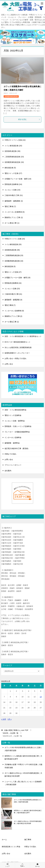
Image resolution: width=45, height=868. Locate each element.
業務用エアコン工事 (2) (14, 217)
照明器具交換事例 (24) (13, 184)
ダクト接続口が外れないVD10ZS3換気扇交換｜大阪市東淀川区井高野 (28, 822)
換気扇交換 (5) (10, 168)
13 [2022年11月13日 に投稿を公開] (41, 697)
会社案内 (8, 471)
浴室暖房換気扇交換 (11, 96)
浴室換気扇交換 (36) (12, 151)
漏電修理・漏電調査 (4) (14, 201)
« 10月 (4, 719)
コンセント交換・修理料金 (15, 421)
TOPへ (22, 865)
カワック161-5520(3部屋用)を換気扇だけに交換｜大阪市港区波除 (28, 801)
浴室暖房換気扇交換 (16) (14, 162)
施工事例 (28, 840)
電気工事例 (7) (10, 206)
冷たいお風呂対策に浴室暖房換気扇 (18, 347)
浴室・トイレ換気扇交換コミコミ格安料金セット (23, 336)
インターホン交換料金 (13, 437)
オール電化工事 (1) (12, 223)
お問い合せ (9, 364)
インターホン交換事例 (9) (15, 212)
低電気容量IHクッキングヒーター (17, 353)
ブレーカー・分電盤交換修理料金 (17, 432)
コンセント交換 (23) (12, 190)
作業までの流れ (10, 454)
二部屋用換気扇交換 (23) (14, 157)
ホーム (4, 840)
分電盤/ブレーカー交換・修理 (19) (18, 179)
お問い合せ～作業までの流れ (15, 358)
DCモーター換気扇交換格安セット (18, 342)
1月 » (10, 719)
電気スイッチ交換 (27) (13, 173)
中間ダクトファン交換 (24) (15, 140)
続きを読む (29, 119)
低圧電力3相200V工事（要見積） (17, 448)
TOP (16, 730)
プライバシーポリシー (13, 465)
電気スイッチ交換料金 (13, 415)
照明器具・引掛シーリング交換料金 (18, 426)
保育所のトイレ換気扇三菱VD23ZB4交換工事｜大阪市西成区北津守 (28, 812)
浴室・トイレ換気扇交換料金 (15, 410)
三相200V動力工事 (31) (14, 195)
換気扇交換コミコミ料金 (11, 847)
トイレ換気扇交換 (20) (13, 146)
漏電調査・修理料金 (12, 443)
